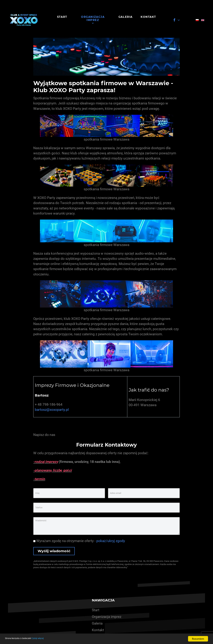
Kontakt (98, 630)
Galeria (97, 623)
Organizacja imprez (107, 617)
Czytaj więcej (45, 639)
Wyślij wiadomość (54, 551)
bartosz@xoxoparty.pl (52, 410)
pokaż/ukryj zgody (111, 541)
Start (96, 610)
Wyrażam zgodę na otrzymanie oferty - (79, 541)
